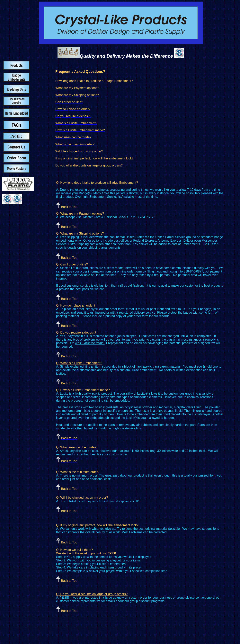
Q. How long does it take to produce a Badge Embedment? (97, 183)
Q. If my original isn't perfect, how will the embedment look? (97, 525)
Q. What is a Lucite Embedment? (79, 363)
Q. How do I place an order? (76, 305)
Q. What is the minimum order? (78, 472)
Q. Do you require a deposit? (76, 332)
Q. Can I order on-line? (72, 264)
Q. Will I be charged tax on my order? (82, 498)
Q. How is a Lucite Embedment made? (83, 390)
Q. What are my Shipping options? (80, 233)
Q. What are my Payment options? (80, 214)
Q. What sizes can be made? (76, 447)
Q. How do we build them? (75, 550)
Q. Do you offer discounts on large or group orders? (92, 594)
